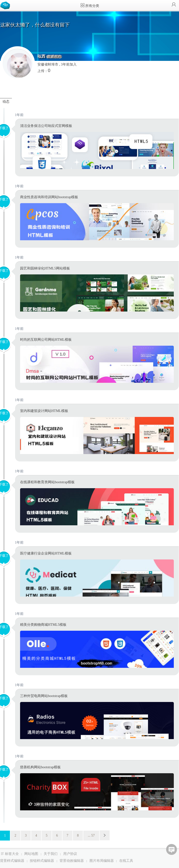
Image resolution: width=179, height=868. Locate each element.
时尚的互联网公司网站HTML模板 (46, 340)
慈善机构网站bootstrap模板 (40, 767)
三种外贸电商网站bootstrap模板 (44, 696)
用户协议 (70, 854)
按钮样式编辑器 (42, 861)
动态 (6, 102)
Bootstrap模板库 (6, 5)
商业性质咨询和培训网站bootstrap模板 (49, 197)
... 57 (91, 835)
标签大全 (12, 854)
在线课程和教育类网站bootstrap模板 (47, 482)
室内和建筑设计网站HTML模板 (44, 411)
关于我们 (51, 854)
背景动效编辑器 (72, 861)
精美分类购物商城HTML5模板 (43, 625)
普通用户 (54, 57)
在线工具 (126, 861)
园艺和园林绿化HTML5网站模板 (45, 268)
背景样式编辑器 (12, 861)
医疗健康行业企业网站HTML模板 (46, 553)
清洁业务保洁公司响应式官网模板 (46, 126)
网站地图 (31, 854)
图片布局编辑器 (102, 861)
